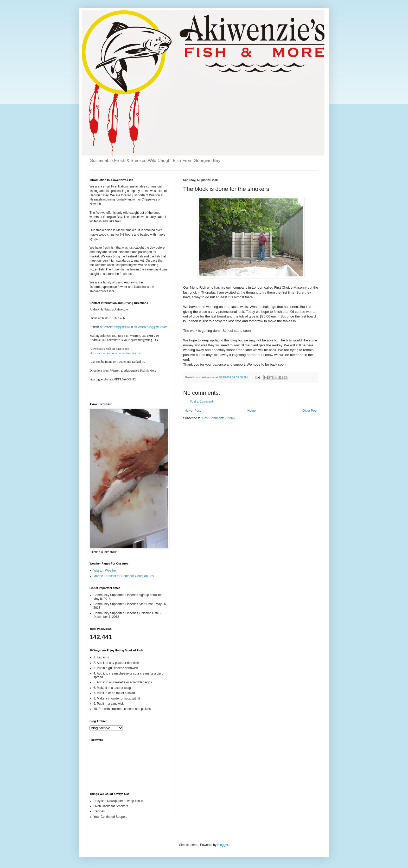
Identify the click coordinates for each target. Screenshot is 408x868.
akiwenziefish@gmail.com (151, 327)
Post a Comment (201, 401)
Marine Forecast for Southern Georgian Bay (124, 576)
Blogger (223, 845)
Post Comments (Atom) (218, 418)
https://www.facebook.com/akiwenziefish (115, 353)
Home (252, 411)
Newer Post (193, 411)
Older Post (310, 411)
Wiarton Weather (105, 571)
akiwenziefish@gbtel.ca (115, 327)
